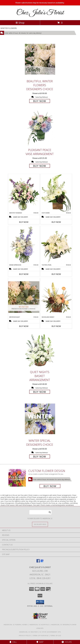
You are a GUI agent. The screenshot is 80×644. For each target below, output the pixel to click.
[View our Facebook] (38, 562)
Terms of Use (56, 636)
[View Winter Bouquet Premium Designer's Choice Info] (24, 297)
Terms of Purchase (41, 636)
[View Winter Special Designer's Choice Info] (40, 419)
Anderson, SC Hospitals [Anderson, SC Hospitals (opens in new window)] (39, 625)
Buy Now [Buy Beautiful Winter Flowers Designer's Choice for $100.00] (40, 101)
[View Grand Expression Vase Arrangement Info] (24, 245)
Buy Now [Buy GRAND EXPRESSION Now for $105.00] (24, 274)
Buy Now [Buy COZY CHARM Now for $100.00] (56, 222)
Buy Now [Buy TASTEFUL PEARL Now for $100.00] (56, 274)
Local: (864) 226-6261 (40, 578)
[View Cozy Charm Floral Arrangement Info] (56, 193)
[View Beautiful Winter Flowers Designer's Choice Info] (40, 59)
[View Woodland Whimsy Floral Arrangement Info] (56, 297)
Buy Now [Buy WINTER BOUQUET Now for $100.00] (24, 326)
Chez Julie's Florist (40, 13)
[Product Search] (40, 512)
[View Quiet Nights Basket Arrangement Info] (40, 350)
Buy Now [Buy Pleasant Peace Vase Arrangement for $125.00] (40, 166)
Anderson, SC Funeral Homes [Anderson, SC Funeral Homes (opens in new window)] (16, 625)
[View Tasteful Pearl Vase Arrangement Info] (56, 245)
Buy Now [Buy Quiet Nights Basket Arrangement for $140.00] (40, 392)
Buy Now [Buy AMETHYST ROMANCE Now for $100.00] (24, 222)
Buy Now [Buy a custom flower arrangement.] (50, 486)
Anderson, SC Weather (28, 632)
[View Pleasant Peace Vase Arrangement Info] (40, 128)
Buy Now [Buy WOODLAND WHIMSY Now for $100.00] (56, 326)
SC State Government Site (50, 632)
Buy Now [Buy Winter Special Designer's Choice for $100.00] (40, 456)
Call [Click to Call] (13, 642)
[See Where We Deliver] (40, 524)
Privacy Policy (25, 636)
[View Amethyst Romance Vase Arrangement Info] (24, 193)
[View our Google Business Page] (42, 562)
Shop (20, 23)
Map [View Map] (40, 642)
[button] (40, 602)
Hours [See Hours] (67, 642)
